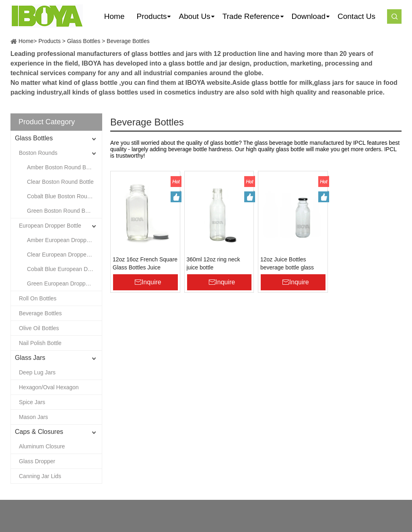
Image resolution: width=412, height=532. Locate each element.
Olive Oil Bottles (39, 328)
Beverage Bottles (128, 41)
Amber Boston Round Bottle (62, 167)
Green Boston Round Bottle (61, 211)
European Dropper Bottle (50, 226)
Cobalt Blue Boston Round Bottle (64, 196)
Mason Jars (33, 417)
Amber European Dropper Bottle (64, 240)
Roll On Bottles (38, 298)
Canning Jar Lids (40, 476)
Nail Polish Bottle (40, 343)
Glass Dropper (37, 461)
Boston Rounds (38, 153)
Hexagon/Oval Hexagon (49, 387)
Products (49, 41)
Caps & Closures (39, 432)
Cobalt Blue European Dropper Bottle (64, 269)
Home (26, 41)
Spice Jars (32, 402)
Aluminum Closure (42, 446)
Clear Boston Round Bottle (60, 182)
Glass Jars (30, 358)
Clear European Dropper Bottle (64, 255)
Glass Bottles (84, 41)
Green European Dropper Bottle (64, 283)
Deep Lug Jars (37, 372)
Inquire (151, 282)
